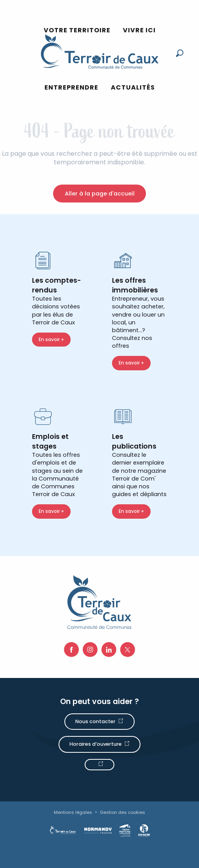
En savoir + (51, 339)
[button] (180, 53)
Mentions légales (73, 812)
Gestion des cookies (123, 812)
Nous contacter (95, 721)
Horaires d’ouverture (96, 744)
